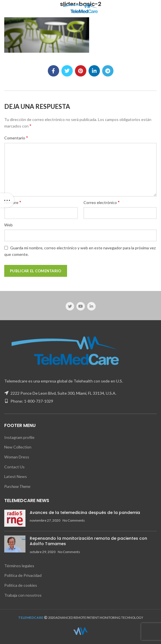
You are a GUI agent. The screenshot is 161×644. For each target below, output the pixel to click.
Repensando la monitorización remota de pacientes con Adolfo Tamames (88, 541)
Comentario (16, 138)
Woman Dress (17, 457)
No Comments (74, 520)
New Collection (18, 447)
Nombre (13, 202)
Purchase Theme (17, 486)
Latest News (16, 476)
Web (8, 225)
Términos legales (19, 566)
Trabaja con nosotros (23, 595)
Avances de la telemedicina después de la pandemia (85, 513)
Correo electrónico (102, 202)
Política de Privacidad (23, 575)
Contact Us (14, 467)
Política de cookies (21, 585)
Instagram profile (19, 437)
